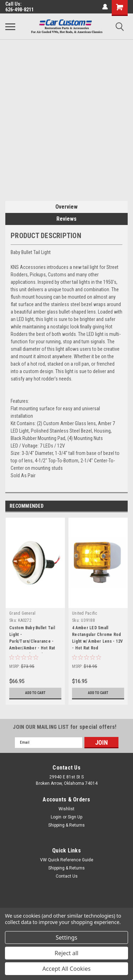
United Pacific (85, 613)
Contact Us (67, 876)
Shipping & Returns (66, 825)
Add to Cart (35, 693)
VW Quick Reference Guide (67, 860)
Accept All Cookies (67, 969)
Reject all (66, 953)
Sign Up (75, 817)
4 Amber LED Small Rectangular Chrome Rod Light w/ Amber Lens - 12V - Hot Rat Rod (97, 638)
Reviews (66, 219)
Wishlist (66, 809)
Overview (66, 207)
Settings (66, 937)
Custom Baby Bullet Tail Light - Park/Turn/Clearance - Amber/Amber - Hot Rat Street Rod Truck (32, 639)
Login (56, 817)
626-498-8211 (20, 10)
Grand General (22, 613)
